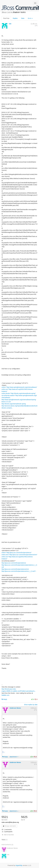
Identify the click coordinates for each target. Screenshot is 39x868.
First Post (6, 18)
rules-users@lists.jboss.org (10, 822)
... (4, 752)
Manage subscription (9, 826)
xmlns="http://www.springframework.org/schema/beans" (19, 387)
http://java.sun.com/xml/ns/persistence (14, 563)
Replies (15, 18)
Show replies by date (31, 705)
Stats (23, 18)
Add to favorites (8, 835)
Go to (30, 18)
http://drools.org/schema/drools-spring (14, 404)
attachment (14, 757)
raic (10, 24)
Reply (4, 699)
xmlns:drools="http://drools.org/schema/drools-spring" (19, 393)
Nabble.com (5, 695)
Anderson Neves (15, 708)
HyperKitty (19, 865)
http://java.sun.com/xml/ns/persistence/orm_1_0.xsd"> (19, 571)
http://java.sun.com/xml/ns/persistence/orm (15, 569)
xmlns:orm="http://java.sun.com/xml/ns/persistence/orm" (19, 555)
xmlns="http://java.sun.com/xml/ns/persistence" (17, 553)
